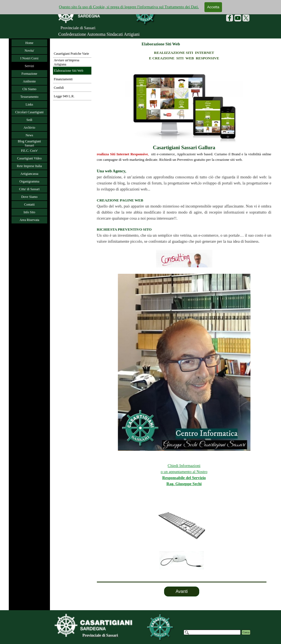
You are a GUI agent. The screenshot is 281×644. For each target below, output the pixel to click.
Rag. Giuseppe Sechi (217, 484)
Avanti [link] (182, 591)
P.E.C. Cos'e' (29, 151)
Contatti (29, 204)
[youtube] (238, 18)
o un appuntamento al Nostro (217, 472)
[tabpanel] (182, 538)
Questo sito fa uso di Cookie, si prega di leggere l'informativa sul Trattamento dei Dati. (129, 7)
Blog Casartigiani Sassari (29, 143)
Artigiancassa (29, 174)
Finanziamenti (63, 79)
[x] (246, 18)
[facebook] (230, 18)
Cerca (246, 632)
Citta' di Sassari (29, 189)
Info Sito (29, 212)
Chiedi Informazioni (217, 466)
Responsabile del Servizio (217, 478)
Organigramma (29, 181)
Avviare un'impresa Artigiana (67, 62)
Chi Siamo (29, 89)
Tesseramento (29, 97)
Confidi (59, 88)
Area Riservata (29, 220)
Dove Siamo (29, 197)
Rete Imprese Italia (29, 166)
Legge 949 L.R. (64, 96)
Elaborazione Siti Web (68, 71)
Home (29, 43)
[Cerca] (212, 632)
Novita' (29, 51)
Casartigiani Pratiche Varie (71, 54)
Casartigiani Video (29, 158)
